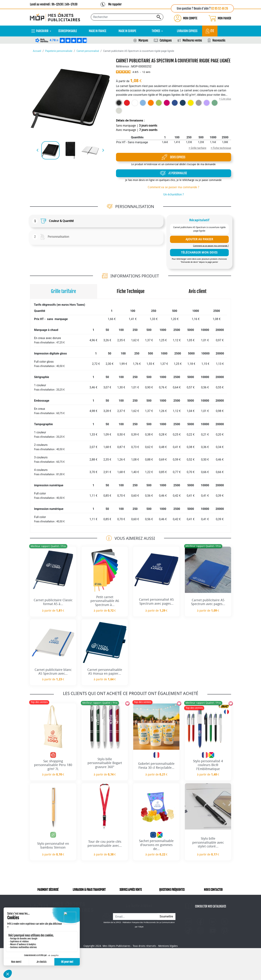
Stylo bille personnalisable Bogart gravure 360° (105, 763)
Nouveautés (219, 40)
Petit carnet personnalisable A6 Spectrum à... (105, 601)
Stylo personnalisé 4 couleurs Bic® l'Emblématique (208, 765)
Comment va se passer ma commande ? (173, 187)
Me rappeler (115, 4)
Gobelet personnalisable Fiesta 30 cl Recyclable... (156, 766)
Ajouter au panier (199, 239)
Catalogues (166, 40)
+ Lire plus (225, 99)
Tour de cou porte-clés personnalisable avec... (105, 844)
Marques (143, 40)
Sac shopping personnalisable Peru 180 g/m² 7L (53, 765)
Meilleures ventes (192, 40)
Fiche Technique (131, 291)
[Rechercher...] (127, 17)
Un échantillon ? (174, 194)
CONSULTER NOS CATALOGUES (211, 911)
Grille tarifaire (63, 291)
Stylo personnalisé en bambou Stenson (53, 846)
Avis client (198, 291)
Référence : (123, 66)
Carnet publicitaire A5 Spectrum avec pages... (208, 602)
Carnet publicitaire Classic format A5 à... (53, 602)
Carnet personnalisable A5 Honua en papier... (105, 672)
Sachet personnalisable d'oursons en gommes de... (156, 845)
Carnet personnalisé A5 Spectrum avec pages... (156, 602)
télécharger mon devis (199, 252)
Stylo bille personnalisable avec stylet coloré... (208, 842)
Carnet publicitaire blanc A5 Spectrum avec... (53, 672)
